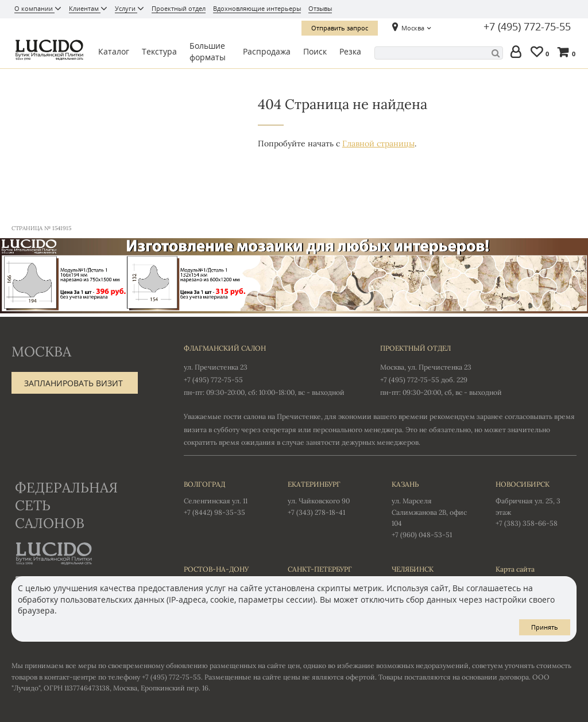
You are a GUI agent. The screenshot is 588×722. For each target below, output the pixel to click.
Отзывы (320, 8)
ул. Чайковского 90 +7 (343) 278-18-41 (328, 498)
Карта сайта (515, 569)
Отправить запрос (340, 28)
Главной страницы (378, 143)
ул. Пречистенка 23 (216, 367)
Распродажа (267, 51)
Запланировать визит (73, 383)
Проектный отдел (179, 8)
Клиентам (85, 8)
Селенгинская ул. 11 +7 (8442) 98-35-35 (224, 498)
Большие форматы (208, 52)
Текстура (159, 51)
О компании (34, 8)
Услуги (126, 8)
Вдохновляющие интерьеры (257, 8)
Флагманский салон (225, 348)
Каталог (114, 51)
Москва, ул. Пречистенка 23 (426, 367)
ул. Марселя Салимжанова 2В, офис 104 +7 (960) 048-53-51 (432, 509)
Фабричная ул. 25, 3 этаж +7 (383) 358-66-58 (536, 503)
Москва (413, 28)
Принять (545, 627)
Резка (350, 51)
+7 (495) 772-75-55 (527, 27)
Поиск (315, 51)
